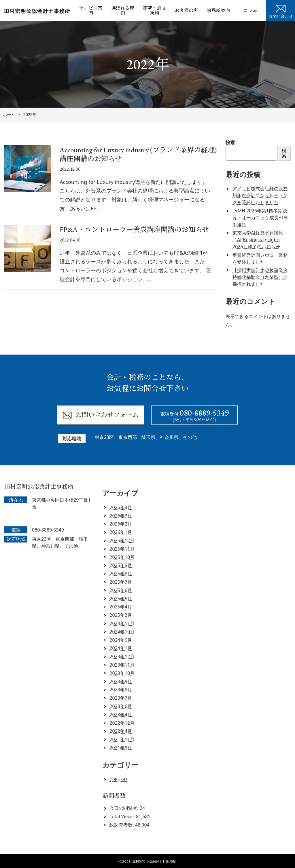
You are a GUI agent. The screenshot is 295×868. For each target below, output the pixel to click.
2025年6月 (121, 590)
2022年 (30, 115)
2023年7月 (121, 698)
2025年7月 (121, 582)
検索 (230, 142)
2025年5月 (121, 599)
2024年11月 (122, 623)
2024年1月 (121, 648)
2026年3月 (121, 516)
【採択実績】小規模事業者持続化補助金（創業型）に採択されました (260, 277)
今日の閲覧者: (124, 808)
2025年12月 (122, 540)
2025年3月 (121, 615)
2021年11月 (122, 739)
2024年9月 (121, 640)
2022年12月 (122, 723)
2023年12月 (122, 656)
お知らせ (119, 779)
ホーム (9, 115)
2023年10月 (122, 673)
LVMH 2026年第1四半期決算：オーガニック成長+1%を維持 (260, 218)
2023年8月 (121, 690)
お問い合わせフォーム (100, 415)
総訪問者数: (122, 825)
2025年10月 (122, 557)
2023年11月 (122, 665)
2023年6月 (121, 706)
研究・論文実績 (155, 11)
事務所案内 (218, 11)
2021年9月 (121, 748)
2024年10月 (122, 632)
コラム (250, 11)
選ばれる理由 (123, 11)
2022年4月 (121, 731)
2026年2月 (121, 524)
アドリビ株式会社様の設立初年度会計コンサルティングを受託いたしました (260, 195)
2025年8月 (121, 574)
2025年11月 (122, 549)
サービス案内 (91, 11)
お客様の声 (186, 11)
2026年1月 (121, 532)
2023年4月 (121, 715)
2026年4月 (121, 507)
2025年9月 (121, 565)
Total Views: (123, 816)
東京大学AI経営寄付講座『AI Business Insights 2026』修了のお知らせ (258, 240)
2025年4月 (121, 607)
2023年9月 (121, 682)
